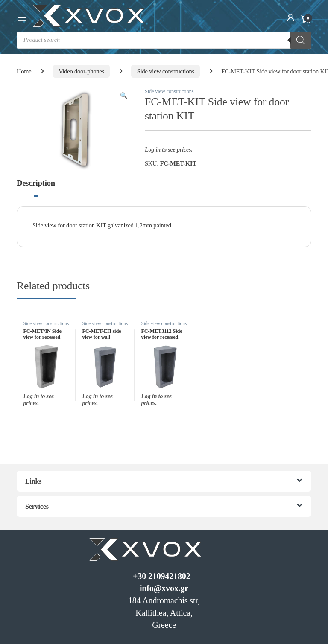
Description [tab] (36, 183)
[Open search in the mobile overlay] (164, 40)
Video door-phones (81, 71)
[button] (124, 96)
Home (24, 71)
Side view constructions (166, 71)
